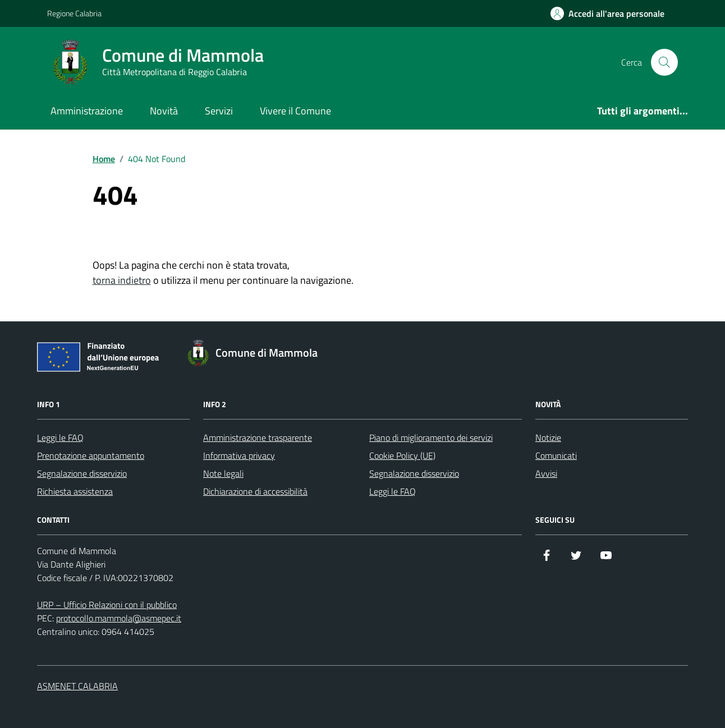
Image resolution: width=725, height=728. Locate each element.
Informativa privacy (239, 455)
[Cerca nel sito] (664, 62)
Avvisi (546, 473)
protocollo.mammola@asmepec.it (119, 618)
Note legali (223, 473)
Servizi (219, 111)
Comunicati (556, 455)
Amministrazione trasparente (258, 437)
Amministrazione (87, 111)
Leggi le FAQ (60, 437)
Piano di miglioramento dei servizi (431, 437)
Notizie (548, 437)
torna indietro (122, 280)
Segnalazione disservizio (82, 473)
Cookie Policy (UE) (402, 455)
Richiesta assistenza (75, 491)
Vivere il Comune (295, 111)
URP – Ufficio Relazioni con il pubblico (107, 605)
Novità (164, 111)
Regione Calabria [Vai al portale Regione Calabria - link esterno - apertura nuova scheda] (74, 13)
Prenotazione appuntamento (91, 455)
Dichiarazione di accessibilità (255, 491)
